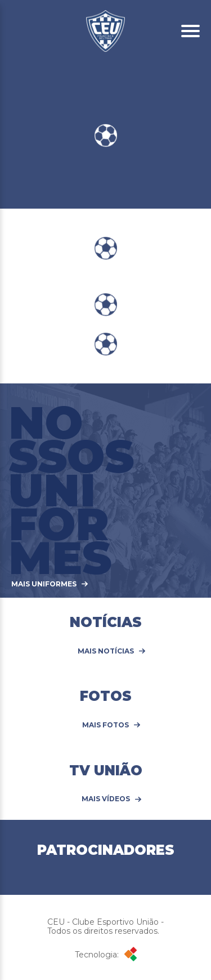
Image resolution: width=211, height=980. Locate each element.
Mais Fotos (105, 725)
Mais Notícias (106, 651)
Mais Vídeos (106, 799)
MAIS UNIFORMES (44, 584)
